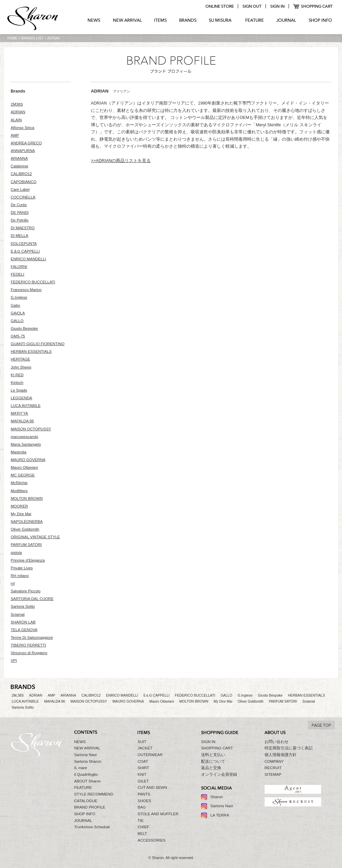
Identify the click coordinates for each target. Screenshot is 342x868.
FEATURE (254, 20)
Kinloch (17, 383)
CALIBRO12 (21, 174)
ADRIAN (18, 112)
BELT (142, 834)
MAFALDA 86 (22, 421)
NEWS (94, 20)
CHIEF (143, 827)
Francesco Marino (26, 290)
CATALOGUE (86, 801)
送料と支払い (213, 755)
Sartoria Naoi (85, 755)
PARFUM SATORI (26, 545)
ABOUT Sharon (88, 781)
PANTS (144, 794)
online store (219, 6)
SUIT (142, 742)
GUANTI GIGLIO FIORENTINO (38, 344)
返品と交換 (211, 768)
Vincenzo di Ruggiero (29, 653)
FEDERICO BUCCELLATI (33, 282)
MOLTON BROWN (27, 498)
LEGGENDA (21, 398)
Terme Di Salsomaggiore (32, 637)
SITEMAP (273, 774)
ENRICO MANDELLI (28, 259)
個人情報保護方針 (281, 755)
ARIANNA (19, 158)
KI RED (17, 375)
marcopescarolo (24, 437)
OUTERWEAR (150, 755)
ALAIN (16, 120)
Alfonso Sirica (23, 128)
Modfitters (19, 491)
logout (252, 6)
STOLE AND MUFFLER (158, 814)
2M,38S (18, 695)
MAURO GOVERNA (28, 460)
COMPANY (274, 761)
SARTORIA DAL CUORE (32, 599)
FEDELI (17, 274)
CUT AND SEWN (152, 787)
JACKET (145, 748)
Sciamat (18, 614)
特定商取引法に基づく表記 (289, 748)
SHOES (144, 801)
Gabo (15, 305)
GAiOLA (18, 313)
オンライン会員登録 (219, 774)
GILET (143, 781)
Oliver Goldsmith (25, 529)
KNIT (142, 774)
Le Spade (19, 390)
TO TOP (321, 725)
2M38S (17, 104)
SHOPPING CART (313, 6)
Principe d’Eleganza (28, 560)
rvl (13, 583)
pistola (16, 553)
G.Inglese (19, 297)
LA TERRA (220, 815)
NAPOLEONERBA (27, 522)
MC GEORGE (23, 475)
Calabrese (20, 166)
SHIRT (143, 768)
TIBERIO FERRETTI (28, 645)
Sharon (217, 797)
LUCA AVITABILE (26, 406)
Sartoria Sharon (88, 761)
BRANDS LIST (32, 38)
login (277, 6)
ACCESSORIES (151, 840)
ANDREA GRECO (26, 143)
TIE (141, 821)
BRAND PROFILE (90, 807)
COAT (143, 761)
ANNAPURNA (23, 151)
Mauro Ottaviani (24, 467)
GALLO (17, 321)
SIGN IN (208, 742)
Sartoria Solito (23, 606)
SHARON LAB (23, 622)
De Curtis (19, 205)
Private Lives (22, 568)
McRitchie (19, 483)
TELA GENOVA (24, 630)
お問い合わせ (277, 742)
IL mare (81, 768)
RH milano (20, 576)
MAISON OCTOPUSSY (31, 429)
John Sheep (21, 367)
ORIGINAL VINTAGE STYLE (35, 537)
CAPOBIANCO (24, 182)
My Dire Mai (21, 514)
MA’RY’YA (19, 413)
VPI (14, 661)
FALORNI (19, 267)
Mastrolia (19, 452)
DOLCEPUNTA (24, 244)
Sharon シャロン (33, 19)
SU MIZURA (221, 20)
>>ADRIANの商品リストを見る (121, 161)
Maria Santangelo (26, 444)
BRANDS (188, 20)
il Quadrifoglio (86, 774)
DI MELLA (20, 236)
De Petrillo (20, 220)
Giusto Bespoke (24, 328)
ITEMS (160, 20)
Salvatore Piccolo (26, 591)
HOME (12, 38)
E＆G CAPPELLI (25, 251)
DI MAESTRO (23, 228)
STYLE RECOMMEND (94, 794)
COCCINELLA (23, 197)
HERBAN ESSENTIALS (31, 351)
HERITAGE (20, 359)
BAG (142, 807)
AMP (15, 135)
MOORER (19, 506)
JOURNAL (286, 20)
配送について (213, 761)
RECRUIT (273, 768)
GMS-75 (18, 336)
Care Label (20, 189)
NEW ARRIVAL (127, 20)
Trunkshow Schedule (92, 827)
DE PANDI (20, 212)
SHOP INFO (320, 20)
